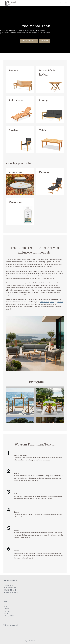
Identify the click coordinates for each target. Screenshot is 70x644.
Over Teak (7, 611)
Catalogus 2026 (9, 616)
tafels (42, 302)
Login (5, 606)
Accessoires (16, 172)
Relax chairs (16, 101)
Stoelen (13, 131)
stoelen (47, 302)
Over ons (6, 614)
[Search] (61, 3)
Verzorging (16, 202)
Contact (6, 609)
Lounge (44, 101)
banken (52, 302)
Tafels (43, 131)
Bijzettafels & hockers (47, 73)
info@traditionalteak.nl (11, 592)
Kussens (44, 172)
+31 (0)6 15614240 (10, 590)
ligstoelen (60, 302)
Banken (13, 71)
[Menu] (66, 3)
